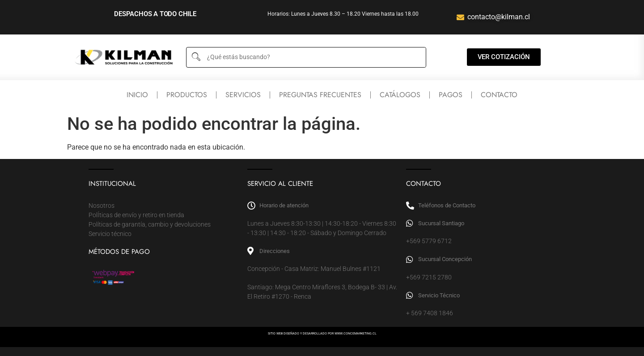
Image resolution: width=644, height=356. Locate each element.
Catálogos (400, 95)
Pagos (451, 95)
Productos (187, 95)
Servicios (243, 95)
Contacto (499, 95)
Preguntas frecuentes (320, 95)
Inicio (137, 95)
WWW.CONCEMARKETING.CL (356, 334)
